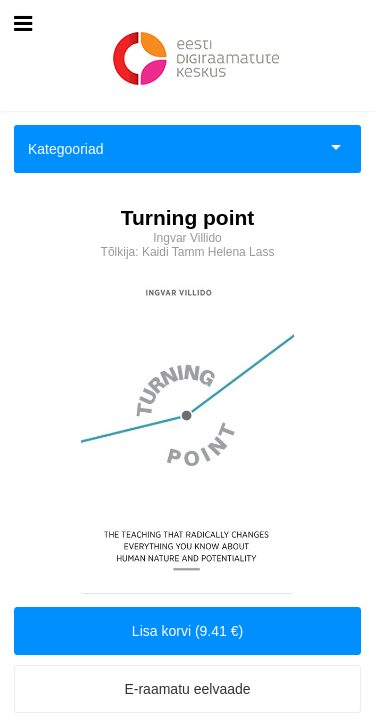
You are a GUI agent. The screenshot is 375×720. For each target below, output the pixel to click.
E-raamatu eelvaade (187, 689)
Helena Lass (241, 252)
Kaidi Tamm (173, 252)
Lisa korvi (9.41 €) (187, 631)
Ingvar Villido (187, 238)
